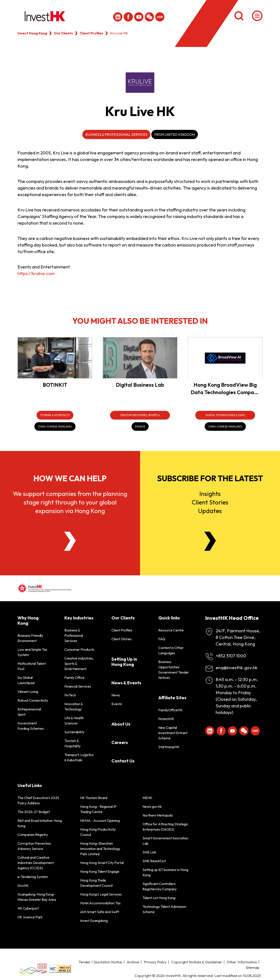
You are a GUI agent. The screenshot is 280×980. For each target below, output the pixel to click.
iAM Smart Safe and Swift (100, 912)
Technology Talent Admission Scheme (164, 909)
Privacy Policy (155, 962)
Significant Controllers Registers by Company (160, 886)
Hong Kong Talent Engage (100, 871)
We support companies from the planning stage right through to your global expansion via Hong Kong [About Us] (70, 502)
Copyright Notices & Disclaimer (197, 962)
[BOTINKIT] (55, 358)
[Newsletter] (210, 541)
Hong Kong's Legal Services (101, 894)
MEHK (147, 798)
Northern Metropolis (158, 815)
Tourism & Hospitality (72, 743)
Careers (120, 742)
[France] (140, 427)
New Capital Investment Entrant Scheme (173, 733)
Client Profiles (92, 33)
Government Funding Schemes (31, 726)
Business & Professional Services (116, 134)
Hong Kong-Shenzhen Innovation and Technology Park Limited (100, 849)
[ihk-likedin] (118, 17)
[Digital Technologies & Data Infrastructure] (225, 415)
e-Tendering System (33, 877)
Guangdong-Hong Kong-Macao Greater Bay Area (37, 897)
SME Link (149, 852)
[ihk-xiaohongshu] (160, 17)
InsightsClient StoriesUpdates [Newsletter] (210, 502)
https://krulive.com (36, 273)
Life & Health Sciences (74, 721)
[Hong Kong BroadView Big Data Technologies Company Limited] (225, 358)
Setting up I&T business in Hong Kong (165, 872)
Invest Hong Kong (32, 33)
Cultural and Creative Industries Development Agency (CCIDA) (36, 863)
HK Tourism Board (94, 798)
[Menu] (257, 16)
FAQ (162, 639)
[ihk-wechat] (149, 17)
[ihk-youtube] (139, 17)
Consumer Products (79, 649)
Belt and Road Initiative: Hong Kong (40, 823)
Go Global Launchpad (26, 680)
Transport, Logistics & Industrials (79, 757)
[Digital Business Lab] (140, 358)
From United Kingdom (175, 134)
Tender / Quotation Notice (100, 962)
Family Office (74, 678)
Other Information (242, 962)
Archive (133, 962)
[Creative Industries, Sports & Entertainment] (140, 415)
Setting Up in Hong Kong (124, 662)
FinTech (70, 695)
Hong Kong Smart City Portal (102, 863)
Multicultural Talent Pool (32, 666)
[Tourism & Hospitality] (55, 415)
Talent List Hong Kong (159, 898)
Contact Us (123, 761)
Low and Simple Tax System (32, 652)
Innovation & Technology (74, 706)
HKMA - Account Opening (100, 821)
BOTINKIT (55, 385)
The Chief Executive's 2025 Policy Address (38, 800)
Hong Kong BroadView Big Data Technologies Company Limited (225, 392)
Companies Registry (33, 835)
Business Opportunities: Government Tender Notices (174, 670)
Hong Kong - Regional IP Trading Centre (98, 809)
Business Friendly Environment (30, 638)
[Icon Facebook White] (128, 17)
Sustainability (74, 732)
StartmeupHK (169, 747)
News (116, 695)
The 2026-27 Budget (34, 812)
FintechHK (166, 719)
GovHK (23, 885)
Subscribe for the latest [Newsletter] (210, 478)
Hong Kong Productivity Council (98, 832)
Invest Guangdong (94, 921)
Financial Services (78, 686)
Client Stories (122, 639)
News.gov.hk (152, 807)
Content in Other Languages (171, 650)
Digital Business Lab (140, 385)
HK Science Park (30, 917)
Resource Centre (171, 630)
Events (117, 704)
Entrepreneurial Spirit (29, 712)
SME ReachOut (154, 861)
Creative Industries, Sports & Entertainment (79, 663)
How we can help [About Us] (70, 478)
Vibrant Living (28, 692)
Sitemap (253, 967)
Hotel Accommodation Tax (100, 903)
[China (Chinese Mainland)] (55, 427)
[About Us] (70, 541)
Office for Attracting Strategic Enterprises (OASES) (165, 827)
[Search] (239, 16)
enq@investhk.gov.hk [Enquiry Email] (237, 668)
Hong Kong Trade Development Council (96, 883)
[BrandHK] (32, 969)
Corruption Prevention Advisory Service (34, 846)
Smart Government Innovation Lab (165, 841)
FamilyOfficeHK (170, 710)
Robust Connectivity (33, 700)
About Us (121, 724)
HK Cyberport (28, 908)
